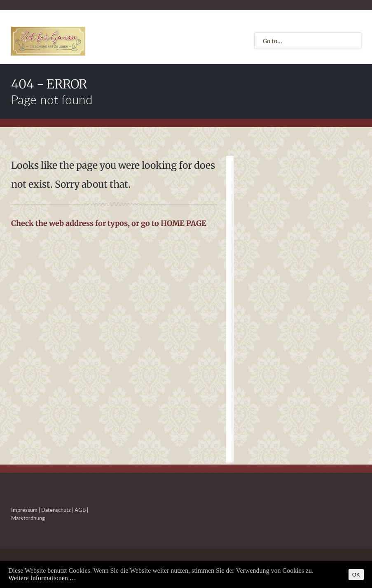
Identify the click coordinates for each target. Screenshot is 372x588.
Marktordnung (28, 518)
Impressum (24, 510)
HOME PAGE (184, 223)
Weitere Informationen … (42, 578)
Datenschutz (56, 510)
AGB (80, 510)
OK (356, 575)
